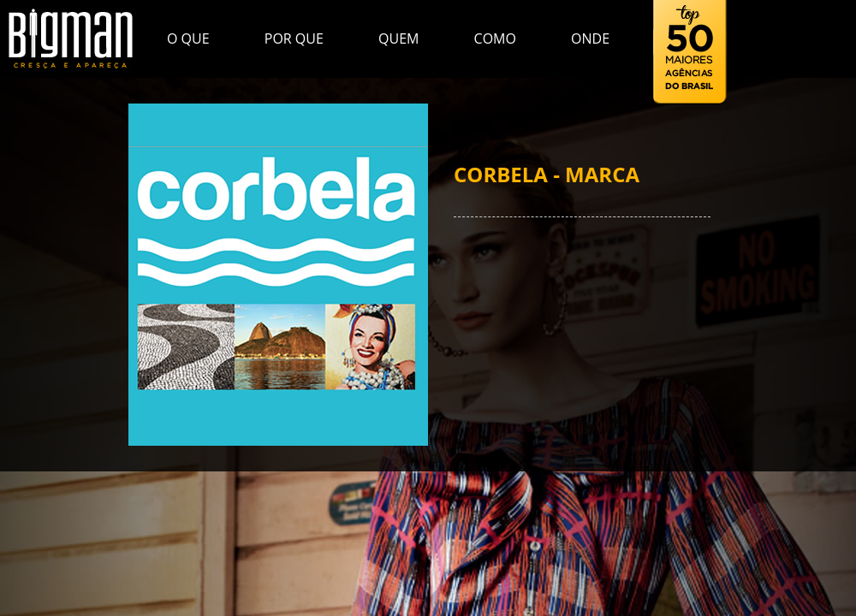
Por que (294, 38)
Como (495, 38)
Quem (398, 38)
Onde (590, 38)
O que (188, 38)
